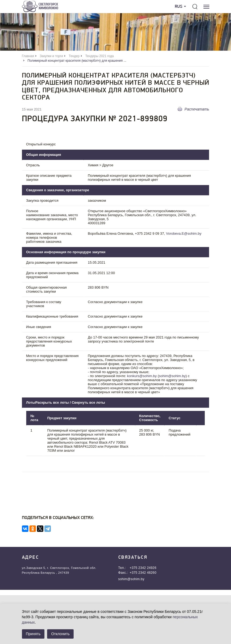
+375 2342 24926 (143, 568)
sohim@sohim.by (172, 376)
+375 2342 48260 (143, 573)
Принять (33, 634)
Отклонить (60, 634)
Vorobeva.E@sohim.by (184, 233)
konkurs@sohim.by (142, 376)
